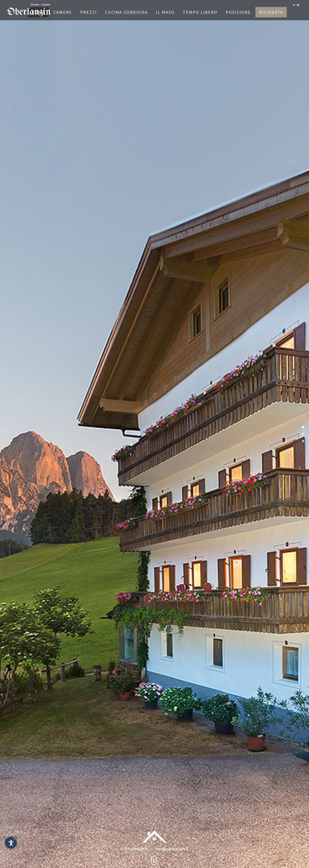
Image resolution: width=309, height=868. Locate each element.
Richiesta (271, 12)
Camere (63, 12)
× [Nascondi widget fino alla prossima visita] (16, 837)
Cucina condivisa (126, 12)
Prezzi (88, 12)
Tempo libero (200, 12)
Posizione (238, 12)
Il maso (165, 12)
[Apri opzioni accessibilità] (11, 843)
